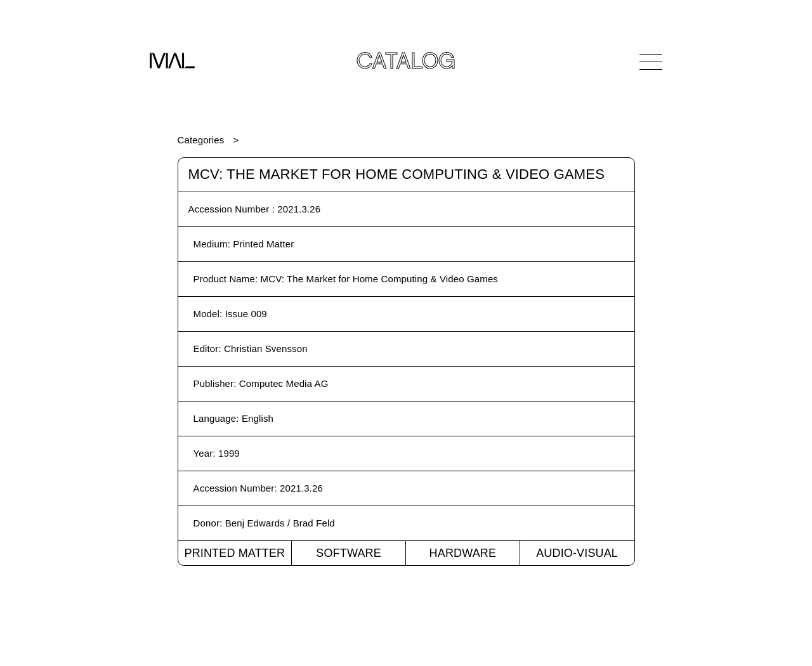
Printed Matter (234, 553)
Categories (201, 140)
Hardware (463, 553)
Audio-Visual (577, 553)
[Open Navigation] (651, 62)
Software (349, 553)
